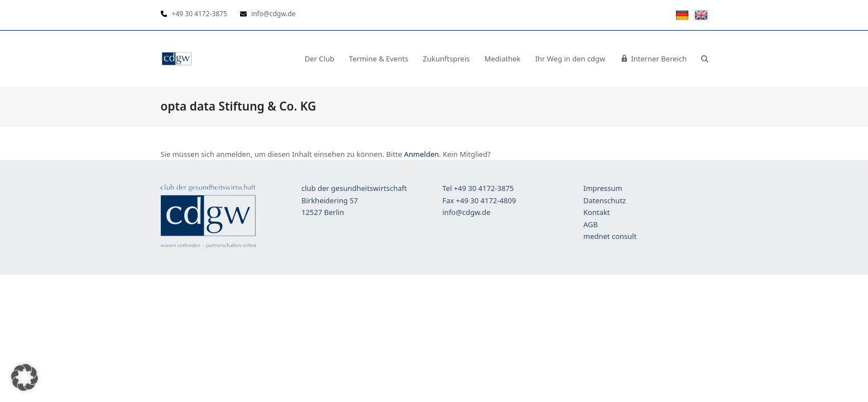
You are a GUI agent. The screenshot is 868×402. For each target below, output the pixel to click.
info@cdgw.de (467, 212)
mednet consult (610, 236)
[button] (705, 59)
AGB (591, 224)
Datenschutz (605, 200)
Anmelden (422, 154)
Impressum (603, 188)
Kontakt (597, 212)
